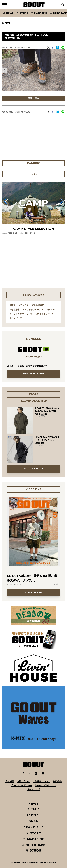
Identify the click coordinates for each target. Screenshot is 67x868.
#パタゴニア (16, 318)
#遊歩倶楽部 (38, 305)
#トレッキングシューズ (21, 314)
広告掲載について (41, 781)
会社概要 (10, 781)
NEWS (33, 804)
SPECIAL (33, 815)
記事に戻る (33, 98)
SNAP (34, 821)
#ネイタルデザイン (45, 314)
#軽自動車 (15, 309)
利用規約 (57, 781)
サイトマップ (33, 789)
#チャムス (24, 305)
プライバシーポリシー (21, 785)
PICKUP (34, 809)
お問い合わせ (23, 781)
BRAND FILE (33, 827)
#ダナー (51, 309)
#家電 (13, 305)
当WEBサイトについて (46, 785)
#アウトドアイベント (33, 309)
